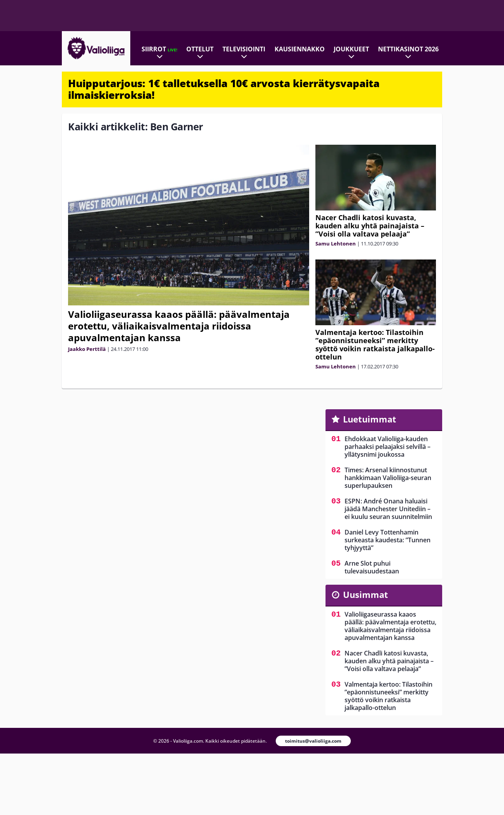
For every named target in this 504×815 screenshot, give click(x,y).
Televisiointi (244, 49)
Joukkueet (351, 49)
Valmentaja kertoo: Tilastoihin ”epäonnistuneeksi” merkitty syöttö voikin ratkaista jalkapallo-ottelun (375, 344)
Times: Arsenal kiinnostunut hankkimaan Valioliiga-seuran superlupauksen (388, 478)
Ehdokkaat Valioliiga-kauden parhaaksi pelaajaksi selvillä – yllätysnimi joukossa (388, 447)
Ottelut (200, 49)
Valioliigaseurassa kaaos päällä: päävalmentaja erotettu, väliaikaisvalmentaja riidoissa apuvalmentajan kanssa (179, 326)
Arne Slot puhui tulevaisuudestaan (372, 567)
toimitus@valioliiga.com (313, 741)
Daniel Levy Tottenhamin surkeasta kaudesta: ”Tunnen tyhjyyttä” (388, 540)
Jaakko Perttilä (87, 349)
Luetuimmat (370, 419)
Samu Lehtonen (336, 244)
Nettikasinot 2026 (408, 49)
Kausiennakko (300, 49)
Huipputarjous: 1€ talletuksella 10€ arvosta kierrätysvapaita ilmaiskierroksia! (224, 89)
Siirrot (159, 49)
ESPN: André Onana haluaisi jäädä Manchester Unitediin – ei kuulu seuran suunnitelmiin (388, 509)
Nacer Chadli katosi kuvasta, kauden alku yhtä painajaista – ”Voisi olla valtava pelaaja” (370, 226)
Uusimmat (366, 594)
